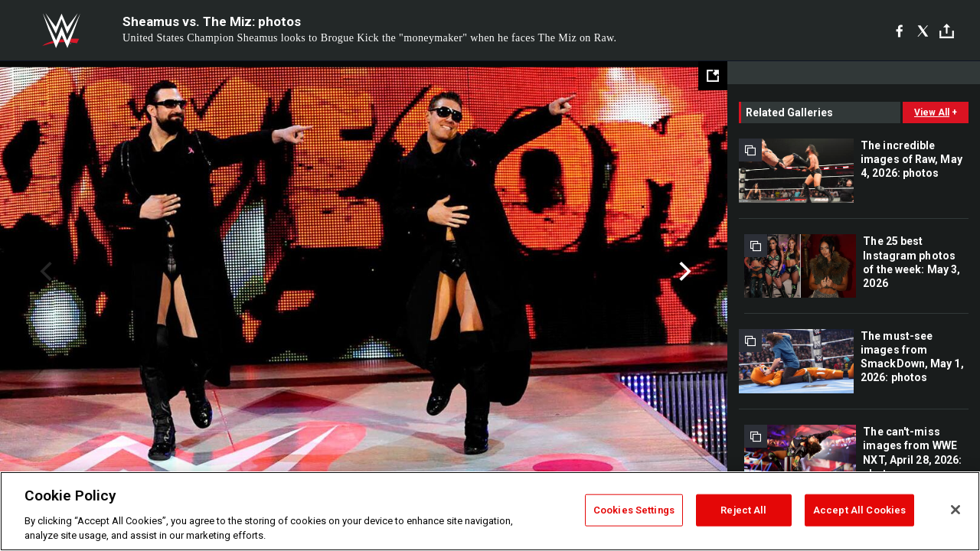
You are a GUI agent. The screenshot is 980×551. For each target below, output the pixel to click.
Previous (44, 272)
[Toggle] (947, 31)
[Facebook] (899, 31)
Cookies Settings (634, 510)
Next (683, 272)
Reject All (743, 510)
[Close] (955, 510)
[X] (923, 31)
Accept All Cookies (859, 510)
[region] (490, 511)
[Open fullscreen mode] (713, 76)
